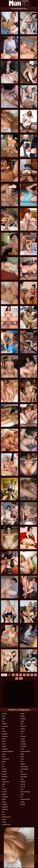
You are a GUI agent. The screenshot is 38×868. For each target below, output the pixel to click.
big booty (5, 736)
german (4, 772)
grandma (5, 777)
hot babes (5, 726)
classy (23, 731)
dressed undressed (8, 751)
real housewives (25, 751)
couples (23, 741)
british (23, 716)
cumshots (24, 746)
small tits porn (6, 824)
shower (4, 819)
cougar (23, 739)
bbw (3, 729)
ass (3, 721)
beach (4, 731)
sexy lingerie (24, 767)
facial (4, 762)
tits (22, 797)
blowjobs (5, 749)
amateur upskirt (25, 799)
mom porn (24, 774)
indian (22, 754)
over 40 (23, 787)
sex (3, 812)
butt (22, 724)
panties (4, 794)
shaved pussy (6, 817)
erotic (4, 757)
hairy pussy (6, 782)
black (4, 744)
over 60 (4, 792)
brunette (23, 719)
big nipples (24, 777)
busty (22, 721)
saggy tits (5, 807)
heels (4, 784)
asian (4, 719)
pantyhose (5, 797)
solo (22, 789)
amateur (5, 714)
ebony (4, 754)
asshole (5, 724)
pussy (4, 802)
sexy (4, 814)
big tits (4, 739)
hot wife (23, 804)
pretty (4, 799)
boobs (22, 714)
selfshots (5, 809)
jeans (22, 757)
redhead (5, 804)
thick (22, 794)
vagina (23, 802)
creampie (23, 744)
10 (21, 678)
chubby (23, 729)
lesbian (23, 764)
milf (22, 772)
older (22, 779)
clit (22, 734)
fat (3, 764)
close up (23, 736)
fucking (4, 769)
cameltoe (23, 726)
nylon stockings (25, 792)
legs (22, 762)
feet (3, 767)
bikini (4, 741)
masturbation (25, 769)
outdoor (23, 782)
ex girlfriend (6, 759)
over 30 (23, 784)
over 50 (4, 789)
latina (22, 759)
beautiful (5, 734)
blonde (4, 746)
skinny (4, 822)
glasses (4, 774)
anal (3, 716)
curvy (22, 749)
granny (4, 779)
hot (3, 787)
